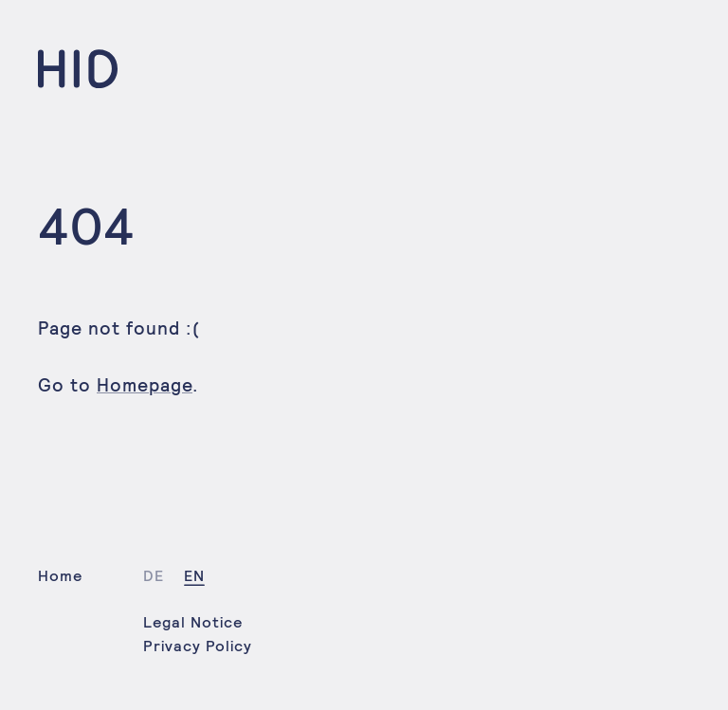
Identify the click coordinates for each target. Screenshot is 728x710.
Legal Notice (193, 622)
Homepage (145, 385)
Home (60, 576)
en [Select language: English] (194, 576)
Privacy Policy (198, 646)
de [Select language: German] (154, 576)
